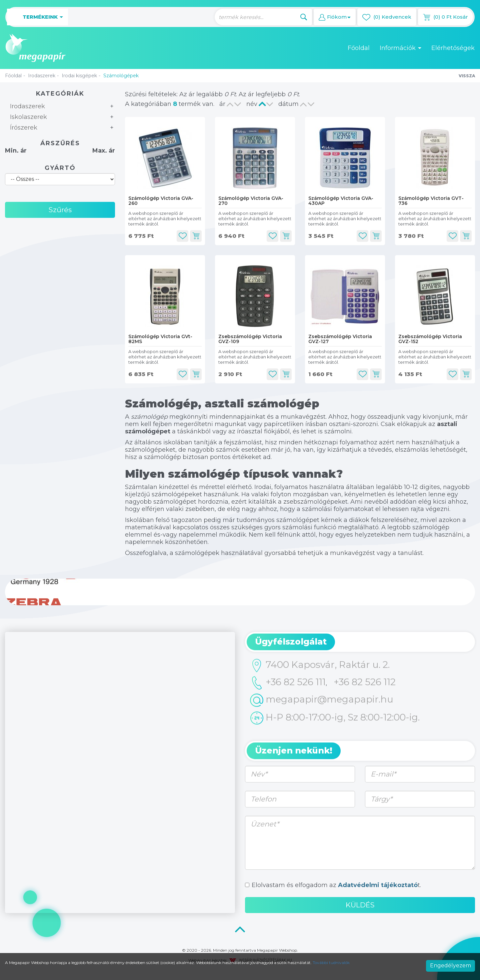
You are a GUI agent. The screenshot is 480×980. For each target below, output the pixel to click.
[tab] (360, 642)
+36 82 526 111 (288, 683)
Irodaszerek (42, 76)
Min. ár (16, 151)
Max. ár (104, 151)
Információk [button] (400, 48)
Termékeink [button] (37, 17)
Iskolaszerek (28, 117)
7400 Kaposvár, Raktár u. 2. (320, 666)
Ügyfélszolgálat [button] (291, 642)
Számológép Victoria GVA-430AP (341, 201)
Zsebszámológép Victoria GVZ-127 (340, 339)
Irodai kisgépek (79, 76)
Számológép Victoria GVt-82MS (160, 339)
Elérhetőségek (453, 48)
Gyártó (60, 168)
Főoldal (359, 48)
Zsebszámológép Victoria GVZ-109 (250, 339)
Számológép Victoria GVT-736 (431, 201)
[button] (335, 17)
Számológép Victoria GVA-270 (251, 201)
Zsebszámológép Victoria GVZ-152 (430, 339)
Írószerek (24, 128)
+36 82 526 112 (365, 682)
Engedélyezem (450, 966)
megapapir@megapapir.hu (322, 700)
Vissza (467, 76)
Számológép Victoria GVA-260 (161, 201)
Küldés (360, 905)
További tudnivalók (331, 963)
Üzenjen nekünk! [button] (294, 750)
